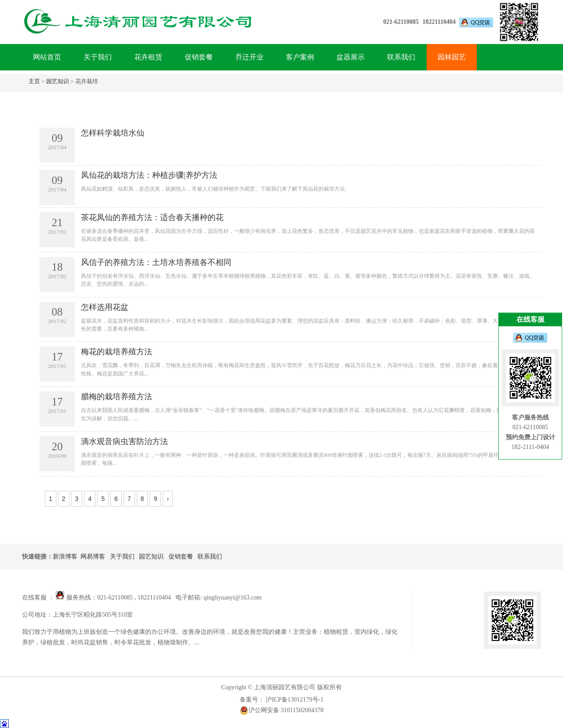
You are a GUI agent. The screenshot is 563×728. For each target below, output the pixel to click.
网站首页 (47, 57)
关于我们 (98, 57)
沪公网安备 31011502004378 (282, 710)
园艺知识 (58, 81)
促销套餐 (199, 57)
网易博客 (93, 557)
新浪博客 (65, 557)
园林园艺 (452, 57)
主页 (34, 81)
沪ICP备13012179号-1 (294, 700)
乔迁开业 (249, 57)
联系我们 (401, 57)
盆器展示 (351, 57)
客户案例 (300, 57)
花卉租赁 (148, 57)
